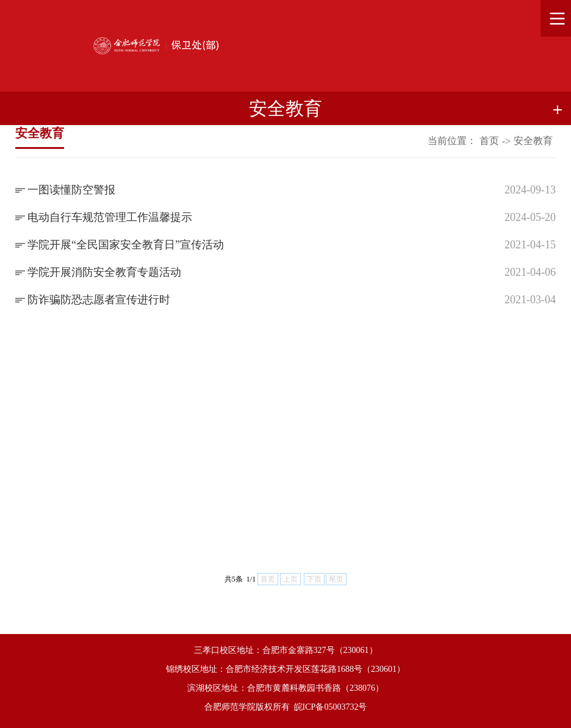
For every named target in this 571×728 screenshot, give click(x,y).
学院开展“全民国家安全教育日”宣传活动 (126, 245)
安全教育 (533, 141)
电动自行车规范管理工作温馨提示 (110, 217)
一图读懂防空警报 (71, 190)
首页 (489, 141)
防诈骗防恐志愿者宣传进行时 (99, 300)
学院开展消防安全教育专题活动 (104, 272)
